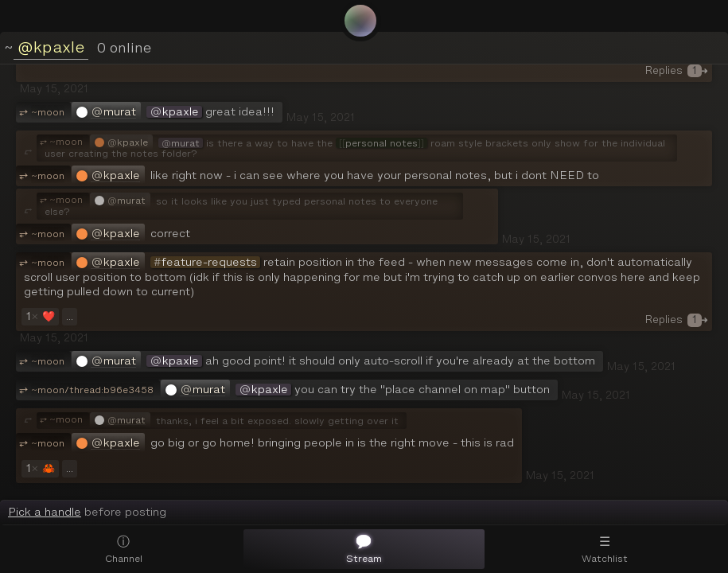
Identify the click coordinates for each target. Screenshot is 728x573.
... (70, 316)
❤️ (39, 317)
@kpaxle (51, 47)
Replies (677, 70)
